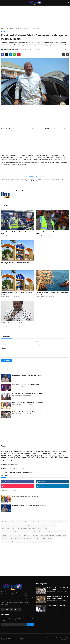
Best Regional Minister (46, 538)
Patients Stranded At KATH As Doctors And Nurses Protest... (16, 293)
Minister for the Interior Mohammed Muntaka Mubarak (30, 528)
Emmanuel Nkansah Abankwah (19, 191)
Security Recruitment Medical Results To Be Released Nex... (28, 403)
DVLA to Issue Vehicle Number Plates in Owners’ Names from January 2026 (18, 180)
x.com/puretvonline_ (10, 465)
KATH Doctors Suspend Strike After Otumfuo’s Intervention (15, 263)
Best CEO (36, 538)
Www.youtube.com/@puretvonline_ (14, 468)
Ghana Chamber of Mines (8, 528)
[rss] (20, 609)
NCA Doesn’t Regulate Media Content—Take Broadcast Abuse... (29, 505)
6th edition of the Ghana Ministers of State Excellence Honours (17, 538)
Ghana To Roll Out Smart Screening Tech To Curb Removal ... (28, 393)
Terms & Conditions (49, 638)
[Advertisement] (35, 17)
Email (37, 342)
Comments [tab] (7, 337)
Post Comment (6, 360)
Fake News (4, 535)
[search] (68, 3)
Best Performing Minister (16, 535)
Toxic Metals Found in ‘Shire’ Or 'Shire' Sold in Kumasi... (27, 412)
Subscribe (30, 625)
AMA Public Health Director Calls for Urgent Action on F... (17, 324)
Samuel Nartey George (51, 525)
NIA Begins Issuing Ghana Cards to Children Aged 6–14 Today (52, 180)
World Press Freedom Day (8, 522)
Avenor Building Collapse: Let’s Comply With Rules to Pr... (56, 606)
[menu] (2, 3)
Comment (4, 348)
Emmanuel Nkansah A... (6, 236)
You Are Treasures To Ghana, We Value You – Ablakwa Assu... (17, 233)
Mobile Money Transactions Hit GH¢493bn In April (26, 496)
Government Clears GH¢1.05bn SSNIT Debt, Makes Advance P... (58, 597)
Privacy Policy (64, 638)
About (57, 638)
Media (47, 528)
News (7, 28)
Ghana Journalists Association (24, 522)
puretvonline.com (14, 461)
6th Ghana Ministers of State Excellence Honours (13, 542)
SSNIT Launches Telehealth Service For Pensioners (26, 384)
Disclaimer (65, 640)
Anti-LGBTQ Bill (5, 525)
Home (2, 28)
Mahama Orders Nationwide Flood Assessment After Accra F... (52, 233)
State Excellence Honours (39, 522)
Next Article (40, 176)
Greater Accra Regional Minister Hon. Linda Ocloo (39, 542)
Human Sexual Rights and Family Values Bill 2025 (31, 525)
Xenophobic (15, 525)
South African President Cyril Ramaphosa (57, 522)
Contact (40, 638)
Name (3, 342)
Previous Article (29, 176)
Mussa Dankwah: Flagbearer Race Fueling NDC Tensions (27, 375)
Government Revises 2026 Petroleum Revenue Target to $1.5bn (52, 293)
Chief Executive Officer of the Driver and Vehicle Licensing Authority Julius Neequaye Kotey (45, 535)
